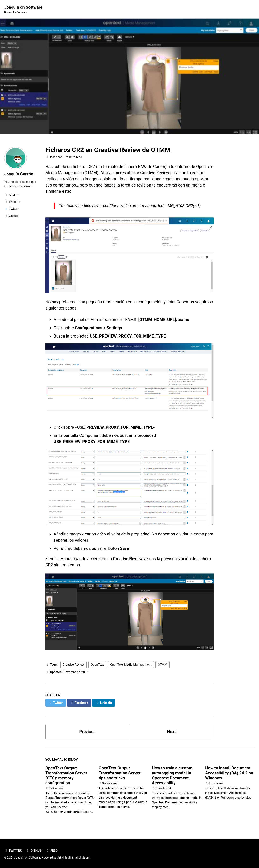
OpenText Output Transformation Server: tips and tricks (120, 773)
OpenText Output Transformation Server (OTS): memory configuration (66, 775)
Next (171, 732)
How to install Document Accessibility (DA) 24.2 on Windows (229, 773)
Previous (88, 732)
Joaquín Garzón (19, 174)
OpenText (97, 665)
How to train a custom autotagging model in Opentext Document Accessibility (172, 775)
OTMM (162, 665)
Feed (52, 850)
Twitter (13, 850)
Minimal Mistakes (79, 857)
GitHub (34, 850)
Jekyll (61, 857)
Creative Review (74, 665)
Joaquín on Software (23, 9)
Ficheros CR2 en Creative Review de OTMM (108, 150)
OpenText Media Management (131, 665)
